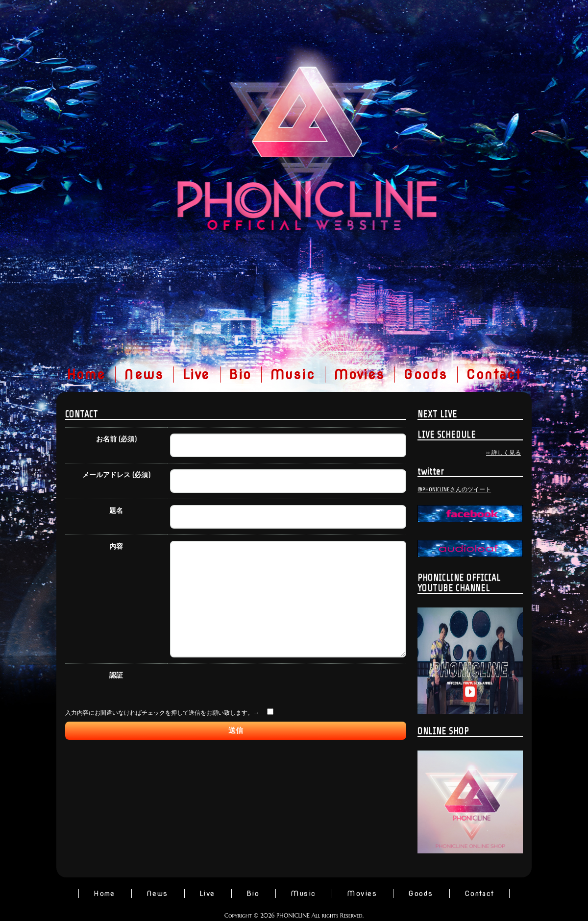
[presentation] (245, 764)
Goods (425, 375)
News (144, 375)
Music (293, 375)
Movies (359, 375)
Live (196, 375)
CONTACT (82, 414)
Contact (494, 375)
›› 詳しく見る (503, 453)
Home (86, 375)
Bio (240, 375)
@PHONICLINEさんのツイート (454, 489)
